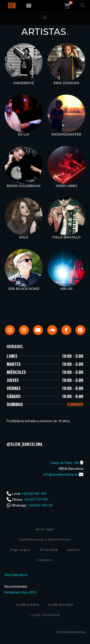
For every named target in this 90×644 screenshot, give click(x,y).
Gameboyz (24, 83)
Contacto (45, 560)
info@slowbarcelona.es (61, 475)
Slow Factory (61, 605)
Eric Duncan (66, 83)
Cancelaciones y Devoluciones (45, 540)
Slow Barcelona (16, 575)
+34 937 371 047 (36, 500)
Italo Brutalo (66, 237)
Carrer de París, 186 (65, 463)
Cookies (73, 550)
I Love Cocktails (45, 615)
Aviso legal (45, 529)
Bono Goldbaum (24, 186)
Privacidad (49, 550)
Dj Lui (24, 134)
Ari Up (66, 289)
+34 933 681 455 (34, 494)
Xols (24, 237)
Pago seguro (21, 550)
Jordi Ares (66, 186)
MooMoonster (66, 134)
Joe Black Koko (24, 289)
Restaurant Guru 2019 (20, 592)
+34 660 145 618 (40, 505)
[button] (29, 6)
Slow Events (28, 605)
